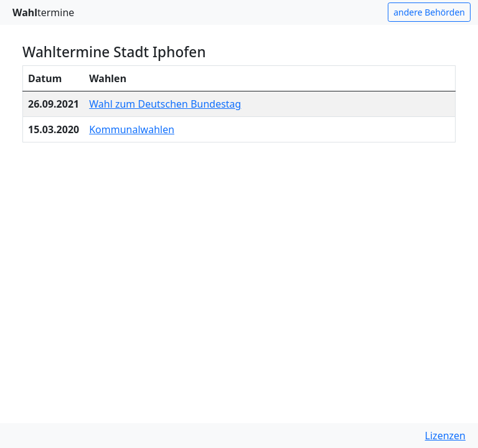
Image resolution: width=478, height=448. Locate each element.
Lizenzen (445, 436)
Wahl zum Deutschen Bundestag (165, 104)
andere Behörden (429, 12)
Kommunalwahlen (132, 129)
